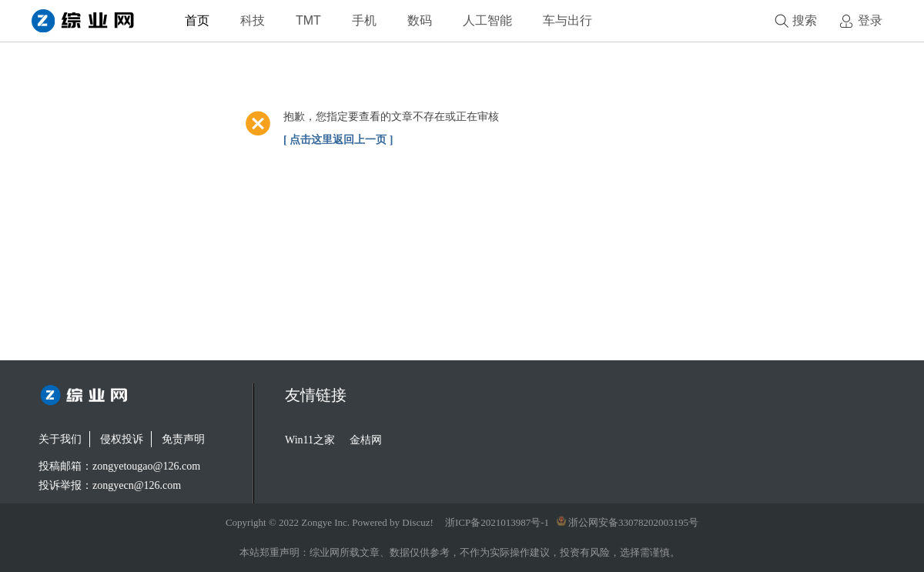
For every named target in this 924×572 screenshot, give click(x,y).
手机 (364, 20)
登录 (870, 20)
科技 (253, 20)
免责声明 (183, 439)
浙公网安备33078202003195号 (628, 522)
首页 (197, 20)
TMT (308, 20)
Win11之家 (310, 440)
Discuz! (417, 522)
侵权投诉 (122, 439)
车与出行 (567, 20)
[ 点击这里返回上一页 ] (338, 140)
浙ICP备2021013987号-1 (497, 522)
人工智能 (487, 20)
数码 (420, 20)
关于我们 (60, 439)
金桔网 (366, 440)
